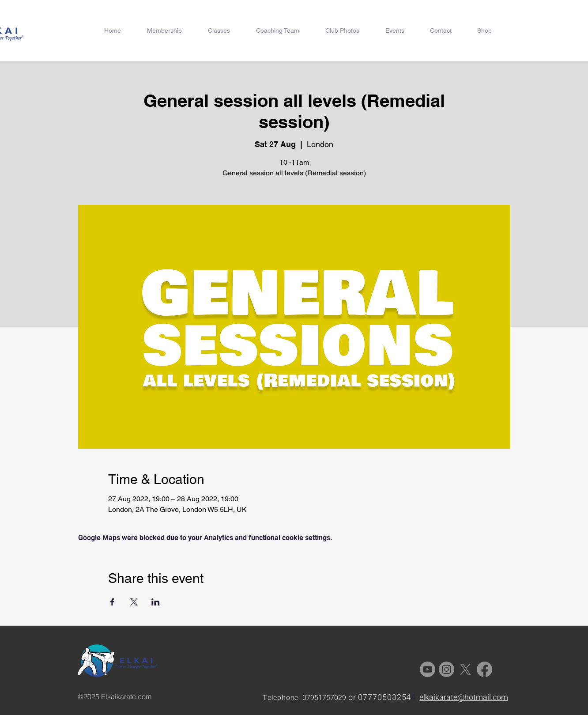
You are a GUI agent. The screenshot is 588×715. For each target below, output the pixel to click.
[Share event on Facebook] (112, 602)
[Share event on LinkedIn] (156, 602)
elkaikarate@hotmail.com (464, 698)
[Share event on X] (134, 602)
